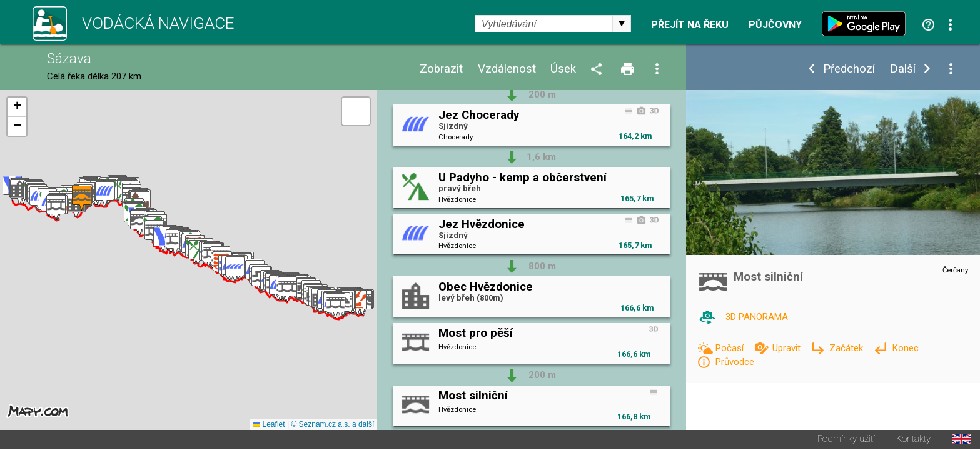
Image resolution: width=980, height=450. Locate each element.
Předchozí (849, 69)
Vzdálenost (507, 69)
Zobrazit (441, 69)
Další (903, 69)
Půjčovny (775, 25)
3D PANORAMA (757, 317)
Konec (905, 348)
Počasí (730, 348)
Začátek (847, 348)
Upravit (788, 348)
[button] (357, 303)
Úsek (563, 69)
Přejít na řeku (690, 25)
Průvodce (735, 362)
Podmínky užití (846, 440)
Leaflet (269, 426)
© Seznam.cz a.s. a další (332, 426)
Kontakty (913, 440)
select (622, 24)
